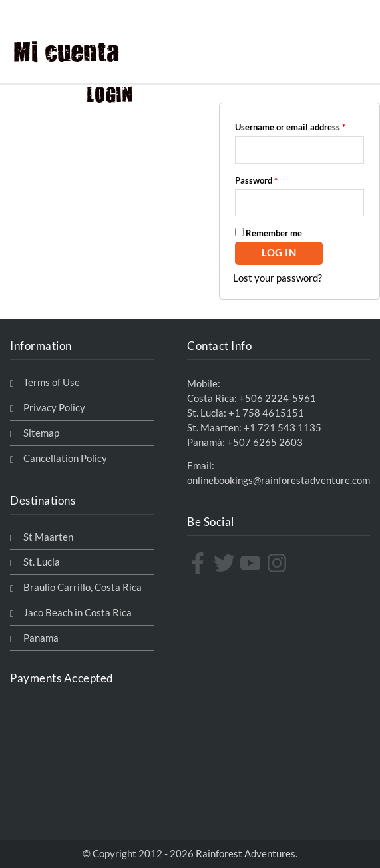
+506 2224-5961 (278, 398)
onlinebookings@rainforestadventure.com (279, 480)
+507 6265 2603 (265, 442)
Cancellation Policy (65, 458)
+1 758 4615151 (266, 413)
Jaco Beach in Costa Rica (78, 613)
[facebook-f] (199, 563)
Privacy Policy (54, 408)
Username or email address (299, 125)
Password (274, 179)
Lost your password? (278, 278)
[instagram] (279, 563)
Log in (279, 253)
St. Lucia (42, 562)
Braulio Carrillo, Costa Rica (83, 587)
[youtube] (252, 563)
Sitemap (41, 433)
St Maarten (48, 537)
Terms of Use (52, 382)
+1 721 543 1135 (283, 428)
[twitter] (226, 563)
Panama (41, 638)
